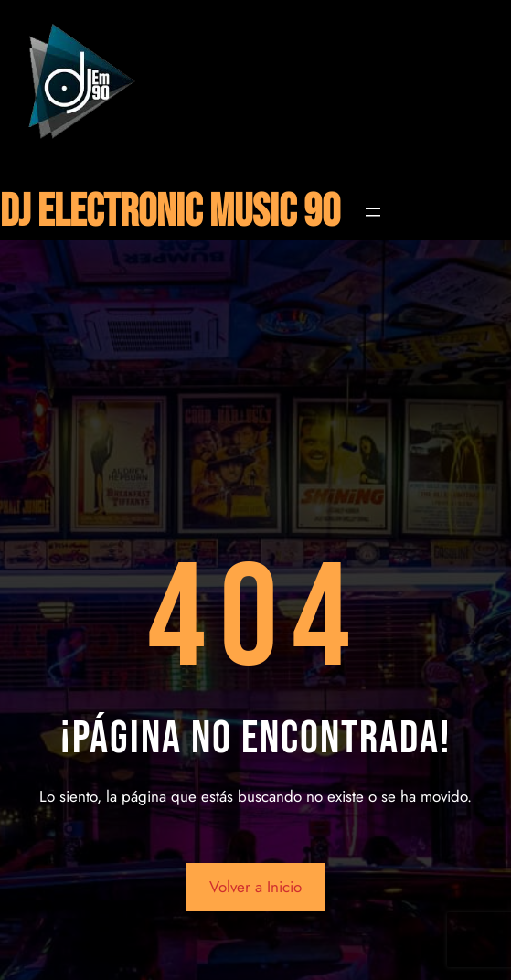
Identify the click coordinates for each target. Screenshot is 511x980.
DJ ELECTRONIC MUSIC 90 (170, 212)
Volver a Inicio (255, 887)
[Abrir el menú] (373, 212)
